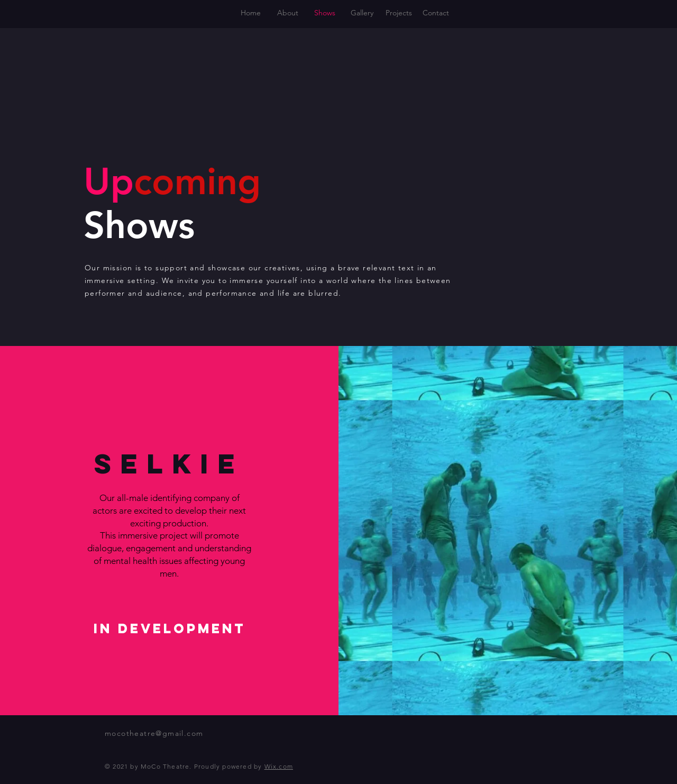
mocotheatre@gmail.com (154, 733)
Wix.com (279, 766)
